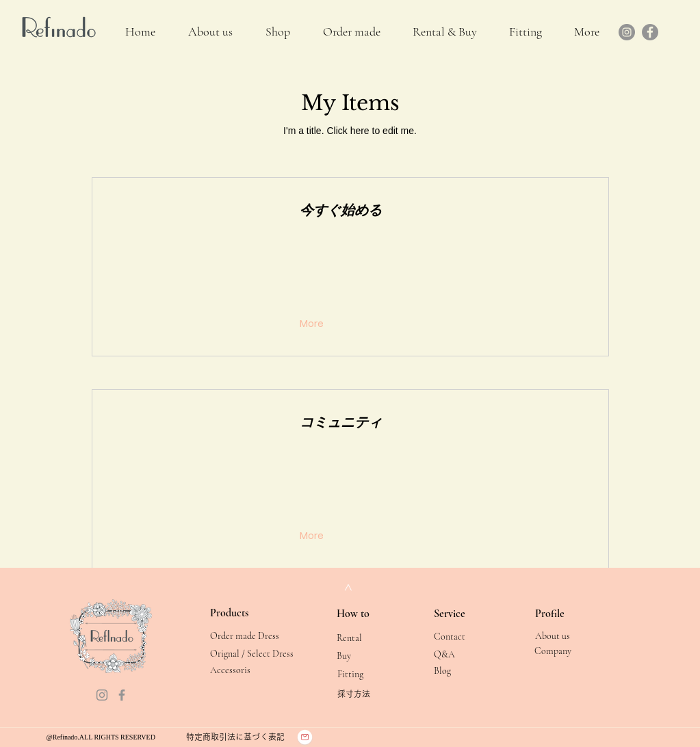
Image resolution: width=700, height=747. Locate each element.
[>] (348, 587)
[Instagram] (627, 32)
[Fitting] (368, 674)
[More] (313, 324)
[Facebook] (650, 32)
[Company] (566, 651)
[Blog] (465, 671)
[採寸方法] (368, 694)
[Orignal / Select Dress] (252, 654)
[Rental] (368, 638)
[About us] (566, 636)
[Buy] (368, 656)
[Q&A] (465, 654)
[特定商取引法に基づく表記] (235, 737)
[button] (445, 32)
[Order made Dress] (245, 636)
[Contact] (465, 637)
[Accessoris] (241, 670)
